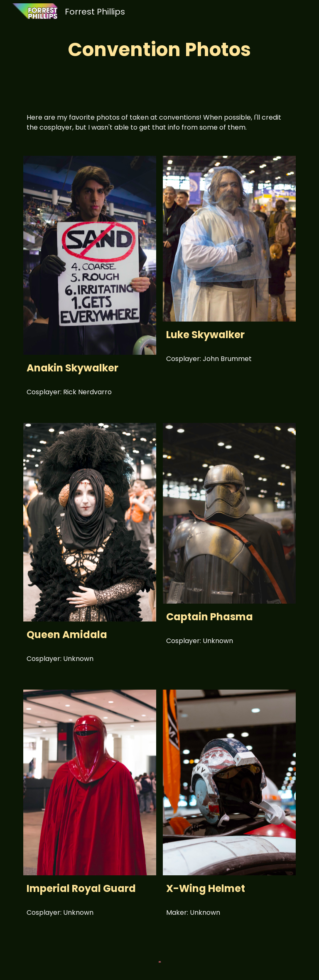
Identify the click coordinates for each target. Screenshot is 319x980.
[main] (159, 50)
